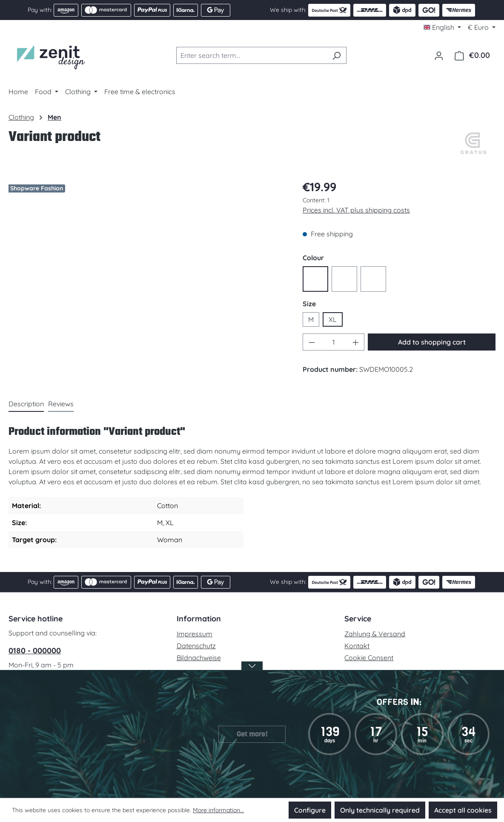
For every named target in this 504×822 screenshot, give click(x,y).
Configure (310, 810)
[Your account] (439, 55)
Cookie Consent (369, 658)
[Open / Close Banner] (252, 671)
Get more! (252, 734)
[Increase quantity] (356, 342)
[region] (147, 267)
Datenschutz (196, 646)
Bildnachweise (199, 658)
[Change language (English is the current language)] (442, 27)
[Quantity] (334, 342)
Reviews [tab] (61, 404)
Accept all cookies (463, 810)
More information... (218, 810)
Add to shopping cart (432, 342)
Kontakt (357, 646)
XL (333, 319)
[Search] (336, 55)
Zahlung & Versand (375, 634)
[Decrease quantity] (312, 342)
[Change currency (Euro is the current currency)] (482, 27)
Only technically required (380, 810)
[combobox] (252, 55)
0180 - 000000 (35, 651)
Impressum (195, 634)
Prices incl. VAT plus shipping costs (356, 210)
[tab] (26, 404)
